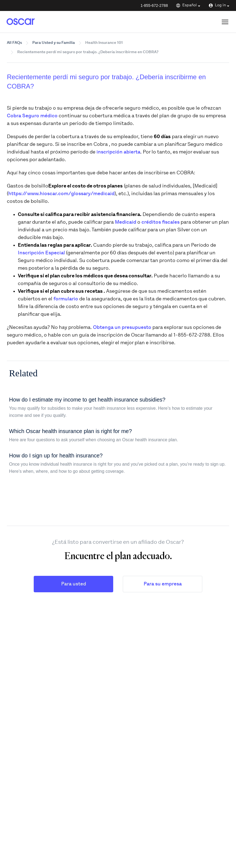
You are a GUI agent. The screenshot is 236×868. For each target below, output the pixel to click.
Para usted (74, 584)
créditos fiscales (160, 222)
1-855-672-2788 (154, 5)
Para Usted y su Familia (54, 43)
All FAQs (14, 43)
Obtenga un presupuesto (122, 328)
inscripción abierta (118, 152)
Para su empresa (163, 584)
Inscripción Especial (41, 253)
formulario (66, 299)
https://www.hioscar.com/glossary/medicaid (61, 194)
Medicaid (126, 222)
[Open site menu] (225, 22)
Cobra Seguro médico (33, 116)
